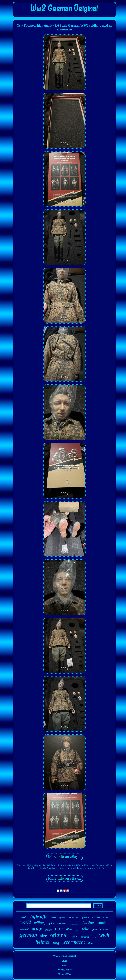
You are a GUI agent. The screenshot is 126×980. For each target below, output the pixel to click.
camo (96, 917)
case (94, 937)
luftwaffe (39, 916)
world (26, 922)
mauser (104, 929)
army (37, 928)
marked (24, 929)
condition (85, 937)
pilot (52, 923)
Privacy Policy (64, 970)
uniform (48, 930)
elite (106, 917)
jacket (74, 937)
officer (62, 918)
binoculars (61, 923)
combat (103, 923)
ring (56, 943)
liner (91, 943)
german (28, 935)
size (44, 936)
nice (77, 930)
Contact (64, 965)
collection (74, 917)
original (59, 935)
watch (53, 918)
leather (88, 922)
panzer (86, 918)
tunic (24, 917)
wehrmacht (74, 942)
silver (69, 929)
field (95, 930)
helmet (43, 942)
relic (85, 929)
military (40, 923)
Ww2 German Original (64, 956)
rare (59, 928)
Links (64, 961)
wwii (104, 935)
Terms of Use (64, 974)
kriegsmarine (74, 924)
